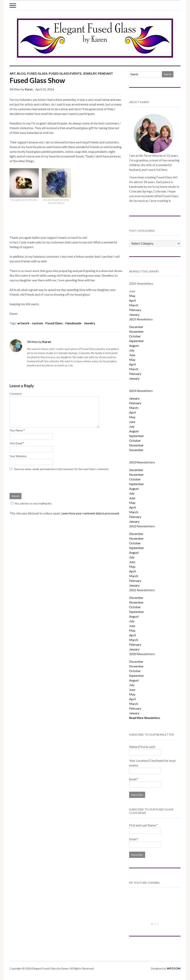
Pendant (105, 73)
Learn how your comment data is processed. (90, 513)
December (136, 327)
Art (13, 73)
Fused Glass (37, 73)
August (134, 346)
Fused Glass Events (65, 73)
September (137, 341)
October (135, 336)
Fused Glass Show (37, 80)
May (132, 296)
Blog (21, 73)
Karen (29, 89)
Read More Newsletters (145, 718)
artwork (23, 323)
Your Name (16, 430)
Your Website (18, 456)
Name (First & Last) (142, 747)
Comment (16, 394)
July (132, 350)
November (136, 331)
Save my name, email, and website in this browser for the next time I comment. (62, 469)
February (135, 310)
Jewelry (90, 73)
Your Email (16, 443)
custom (37, 323)
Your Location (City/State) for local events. (152, 763)
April (132, 300)
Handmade (73, 323)
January (134, 314)
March (134, 305)
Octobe (134, 543)
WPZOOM (174, 968)
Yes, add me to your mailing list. (31, 503)
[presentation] (39, 481)
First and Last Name (143, 825)
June (132, 355)
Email (134, 779)
